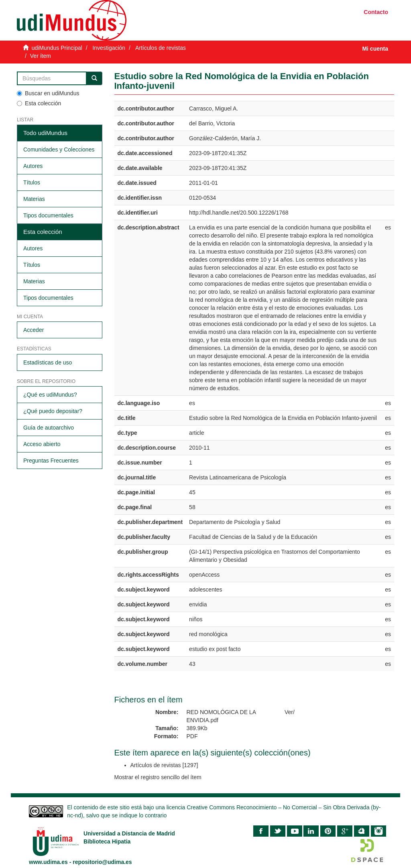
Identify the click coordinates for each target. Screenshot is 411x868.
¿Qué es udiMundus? (50, 395)
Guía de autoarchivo (49, 428)
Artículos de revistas (161, 48)
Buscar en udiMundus (48, 93)
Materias (34, 199)
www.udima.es (48, 862)
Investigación (109, 48)
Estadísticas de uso (48, 362)
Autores (33, 166)
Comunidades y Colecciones (59, 149)
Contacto (376, 12)
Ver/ (290, 712)
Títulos (32, 182)
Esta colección (39, 103)
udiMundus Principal (57, 48)
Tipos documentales (48, 215)
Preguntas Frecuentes (51, 461)
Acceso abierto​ (42, 444)
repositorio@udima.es (102, 862)
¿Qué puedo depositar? (53, 411)
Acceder (34, 330)
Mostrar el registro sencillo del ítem (158, 777)
